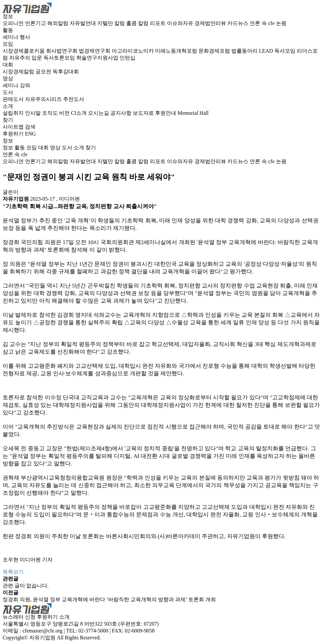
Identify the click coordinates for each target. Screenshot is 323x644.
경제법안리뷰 (211, 23)
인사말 (34, 113)
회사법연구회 (62, 51)
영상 (8, 78)
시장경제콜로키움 (24, 51)
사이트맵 (14, 127)
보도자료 (144, 113)
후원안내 (166, 113)
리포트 (158, 23)
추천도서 (74, 99)
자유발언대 (83, 23)
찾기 (8, 120)
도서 (8, 92)
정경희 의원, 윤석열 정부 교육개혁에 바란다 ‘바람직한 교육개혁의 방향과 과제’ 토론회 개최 (109, 599)
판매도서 (14, 99)
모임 (8, 44)
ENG (30, 134)
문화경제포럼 (215, 51)
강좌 (25, 85)
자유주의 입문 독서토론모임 (43, 58)
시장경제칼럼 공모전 (28, 72)
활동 (8, 30)
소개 (8, 106)
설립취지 (14, 113)
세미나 (11, 37)
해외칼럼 (58, 23)
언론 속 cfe (263, 23)
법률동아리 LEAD (253, 51)
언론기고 (36, 23)
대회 (8, 65)
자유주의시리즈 (44, 99)
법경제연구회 (95, 51)
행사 (25, 37)
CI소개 (80, 113)
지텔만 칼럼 (112, 23)
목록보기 (13, 572)
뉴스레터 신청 (19, 617)
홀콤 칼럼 (138, 23)
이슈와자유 (181, 23)
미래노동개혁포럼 (177, 51)
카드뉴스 (239, 23)
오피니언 (14, 23)
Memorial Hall (193, 113)
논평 (281, 23)
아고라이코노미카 (133, 51)
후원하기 (13, 134)
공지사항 (122, 113)
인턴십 (127, 58)
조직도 (51, 113)
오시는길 (99, 113)
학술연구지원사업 (98, 58)
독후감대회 (66, 72)
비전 (65, 113)
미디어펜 (69, 199)
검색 (30, 127)
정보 (8, 16)
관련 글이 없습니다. (26, 586)
